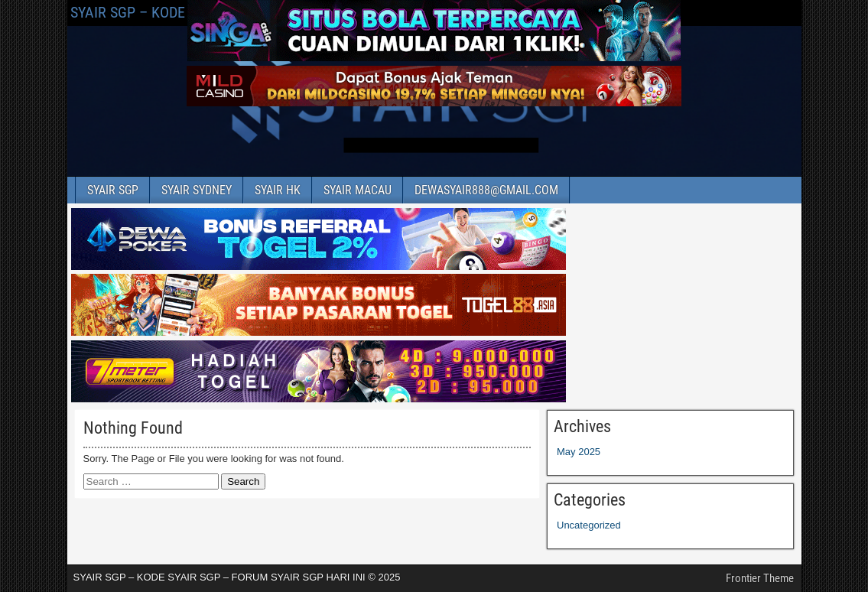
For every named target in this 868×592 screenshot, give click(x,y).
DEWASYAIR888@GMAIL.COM (486, 190)
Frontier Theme (760, 578)
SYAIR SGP (113, 190)
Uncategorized (589, 525)
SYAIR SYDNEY (197, 190)
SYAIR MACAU (358, 190)
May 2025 (579, 452)
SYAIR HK (278, 190)
